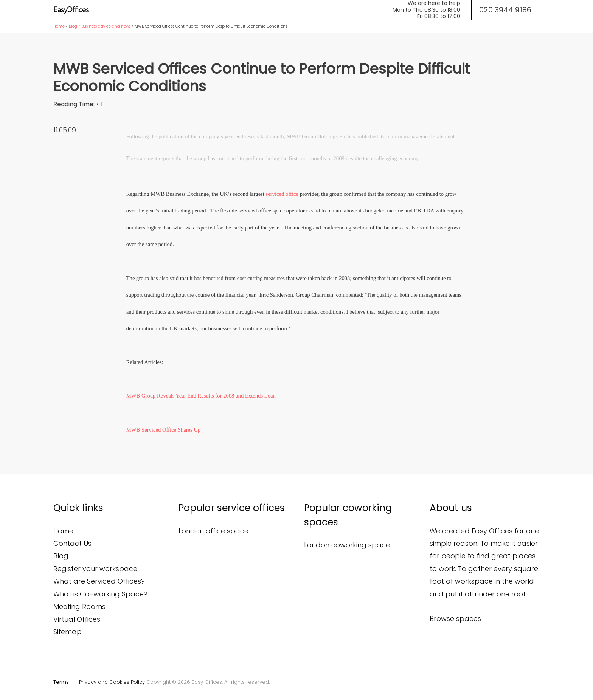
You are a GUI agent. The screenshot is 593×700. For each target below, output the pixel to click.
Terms (61, 682)
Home (59, 26)
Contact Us (72, 543)
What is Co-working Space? (100, 594)
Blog (73, 26)
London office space (213, 531)
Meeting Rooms (79, 606)
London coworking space (347, 545)
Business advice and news (106, 26)
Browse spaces (455, 619)
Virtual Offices (77, 619)
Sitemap (68, 632)
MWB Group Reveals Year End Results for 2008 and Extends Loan (201, 396)
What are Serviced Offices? (99, 581)
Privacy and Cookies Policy (112, 682)
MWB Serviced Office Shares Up (164, 430)
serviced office (282, 194)
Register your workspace (95, 569)
